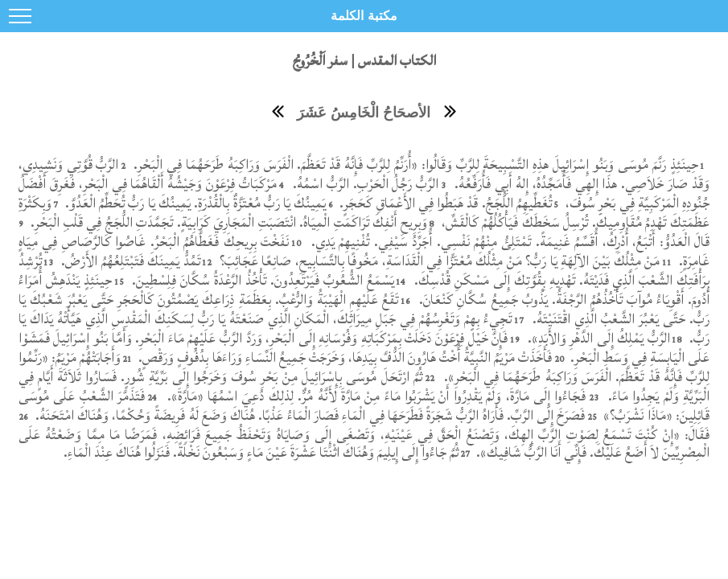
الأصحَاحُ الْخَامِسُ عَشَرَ (364, 113)
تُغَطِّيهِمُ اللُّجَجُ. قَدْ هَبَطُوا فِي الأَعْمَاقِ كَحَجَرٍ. (444, 203)
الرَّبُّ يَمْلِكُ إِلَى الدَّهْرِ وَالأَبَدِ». (597, 338)
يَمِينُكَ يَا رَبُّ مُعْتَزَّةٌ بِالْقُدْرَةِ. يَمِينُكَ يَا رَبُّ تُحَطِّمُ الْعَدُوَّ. (194, 203)
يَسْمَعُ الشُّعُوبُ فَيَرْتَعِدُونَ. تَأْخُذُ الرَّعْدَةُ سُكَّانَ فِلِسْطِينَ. (261, 280)
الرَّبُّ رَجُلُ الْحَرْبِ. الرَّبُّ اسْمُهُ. (364, 184)
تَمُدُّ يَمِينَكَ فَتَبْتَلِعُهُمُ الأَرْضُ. (128, 261)
